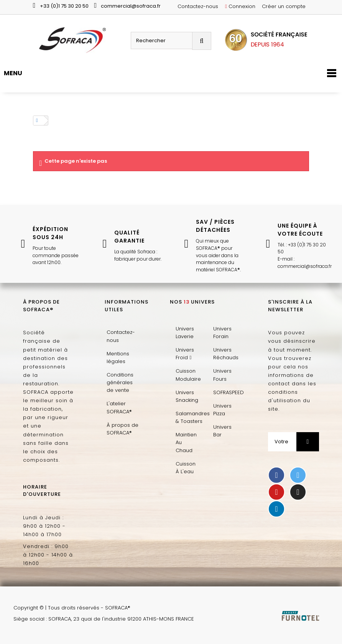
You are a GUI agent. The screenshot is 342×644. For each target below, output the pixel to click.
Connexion (240, 6)
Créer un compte (284, 6)
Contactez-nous (198, 6)
